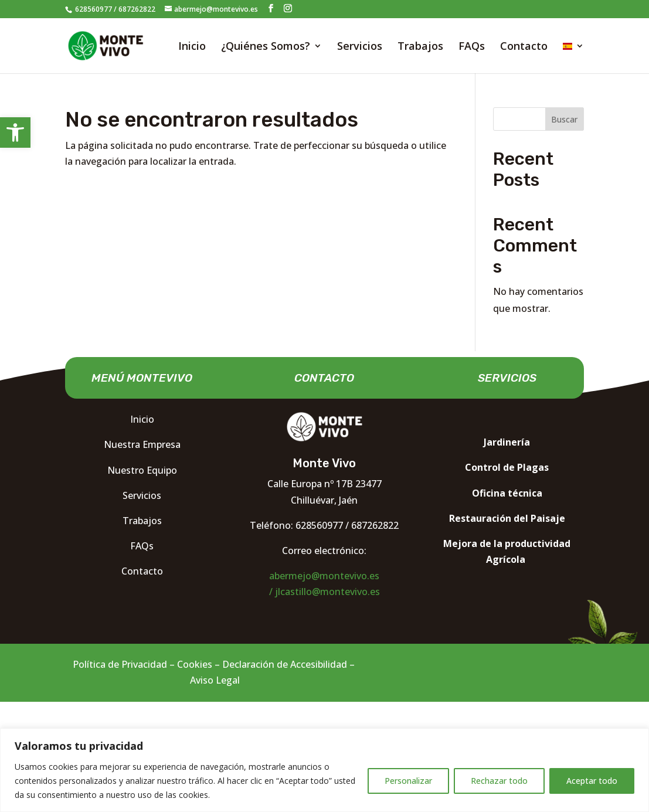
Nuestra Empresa (142, 444)
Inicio (192, 47)
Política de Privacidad (120, 664)
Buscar (564, 119)
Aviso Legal (215, 680)
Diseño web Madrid (436, 664)
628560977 (93, 9)
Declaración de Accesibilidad (285, 664)
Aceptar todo (592, 781)
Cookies (195, 664)
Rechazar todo (499, 781)
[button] (15, 132)
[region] (324, 770)
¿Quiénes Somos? (266, 47)
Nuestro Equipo (142, 470)
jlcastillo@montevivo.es (327, 592)
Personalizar (408, 781)
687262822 (137, 9)
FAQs (472, 47)
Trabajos (420, 47)
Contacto (524, 47)
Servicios (360, 47)
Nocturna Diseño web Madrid (496, 590)
